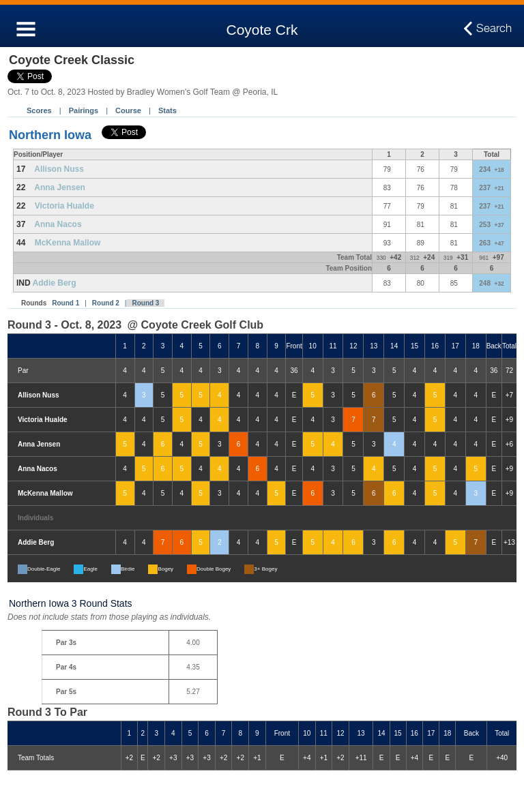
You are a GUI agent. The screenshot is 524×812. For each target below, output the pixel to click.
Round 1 (65, 303)
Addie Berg (55, 283)
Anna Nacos (58, 224)
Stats (168, 110)
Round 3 (145, 303)
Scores (39, 110)
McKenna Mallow (68, 243)
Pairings (84, 110)
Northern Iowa (50, 135)
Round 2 (106, 303)
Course (128, 110)
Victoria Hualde (64, 206)
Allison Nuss (59, 169)
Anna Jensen (60, 187)
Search (494, 29)
